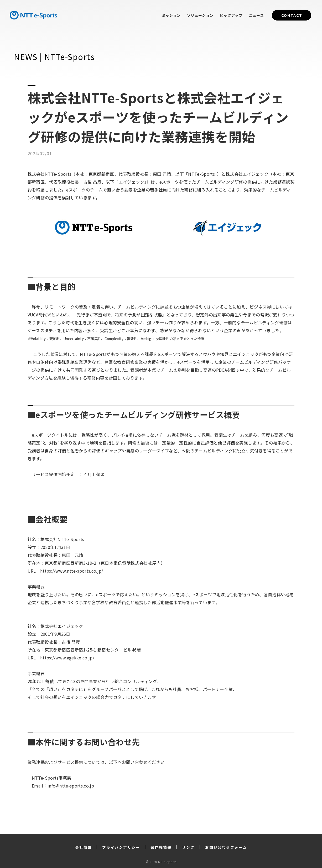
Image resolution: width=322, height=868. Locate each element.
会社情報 (84, 847)
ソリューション (200, 15)
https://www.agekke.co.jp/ (67, 658)
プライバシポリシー (121, 847)
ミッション (171, 15)
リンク (188, 847)
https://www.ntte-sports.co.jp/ (72, 571)
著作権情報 (161, 847)
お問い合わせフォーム (226, 847)
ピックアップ (231, 15)
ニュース (256, 15)
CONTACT (292, 15)
